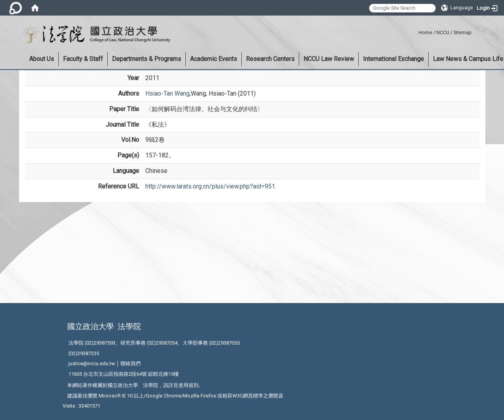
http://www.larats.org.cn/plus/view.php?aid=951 (210, 186)
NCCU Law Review (329, 59)
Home (425, 32)
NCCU (443, 32)
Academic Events (214, 59)
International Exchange (393, 59)
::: (416, 31)
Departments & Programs (146, 59)
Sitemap (463, 32)
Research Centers (270, 59)
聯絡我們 (131, 363)
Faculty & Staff (83, 59)
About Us (42, 59)
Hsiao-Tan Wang (167, 93)
